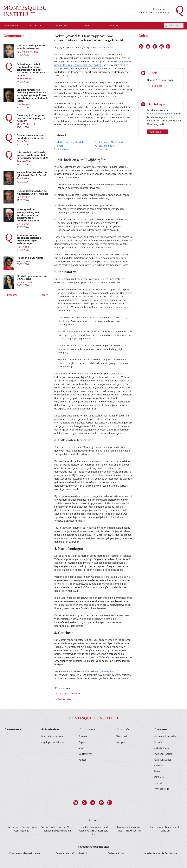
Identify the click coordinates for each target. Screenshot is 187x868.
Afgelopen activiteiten (53, 742)
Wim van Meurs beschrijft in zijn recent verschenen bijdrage (93, 63)
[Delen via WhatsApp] (162, 46)
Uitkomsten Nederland (110, 142)
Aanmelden (158, 132)
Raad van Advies (162, 760)
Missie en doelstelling (165, 736)
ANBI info (159, 777)
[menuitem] (13, 26)
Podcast (83, 760)
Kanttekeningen (106, 146)
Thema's (122, 729)
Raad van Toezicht (163, 754)
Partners (158, 766)
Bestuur (158, 742)
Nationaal (121, 736)
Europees (121, 742)
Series (82, 748)
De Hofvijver (85, 754)
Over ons (160, 729)
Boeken (83, 736)
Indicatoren (63, 149)
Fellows (158, 772)
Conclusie (103, 149)
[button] (77, 803)
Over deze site (161, 789)
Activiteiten (50, 729)
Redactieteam (161, 748)
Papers (82, 742)
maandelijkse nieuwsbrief (161, 114)
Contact (158, 783)
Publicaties (87, 729)
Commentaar (14, 729)
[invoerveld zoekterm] (174, 26)
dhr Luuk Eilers (105, 48)
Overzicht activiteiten (53, 736)
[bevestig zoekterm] (166, 26)
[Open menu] (45, 26)
